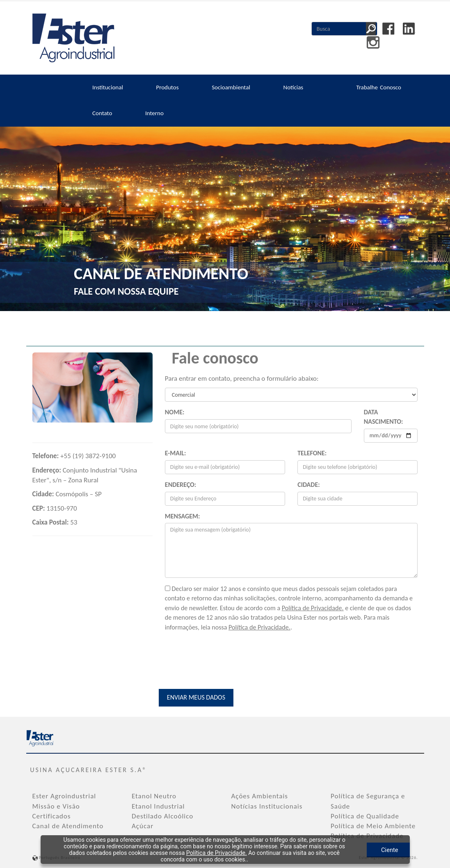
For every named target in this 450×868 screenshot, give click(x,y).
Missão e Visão (56, 806)
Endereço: (180, 485)
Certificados (52, 815)
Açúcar (143, 825)
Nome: (175, 412)
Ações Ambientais (260, 795)
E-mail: (176, 453)
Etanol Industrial (158, 806)
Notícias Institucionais (267, 806)
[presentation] (227, 654)
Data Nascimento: (384, 417)
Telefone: (312, 453)
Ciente (365, 850)
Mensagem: (183, 516)
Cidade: (308, 485)
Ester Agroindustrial (64, 795)
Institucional (108, 87)
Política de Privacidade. (313, 608)
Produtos (167, 87)
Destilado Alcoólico (162, 815)
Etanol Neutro (154, 795)
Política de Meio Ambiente (373, 825)
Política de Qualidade (365, 815)
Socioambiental (231, 87)
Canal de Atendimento (68, 825)
